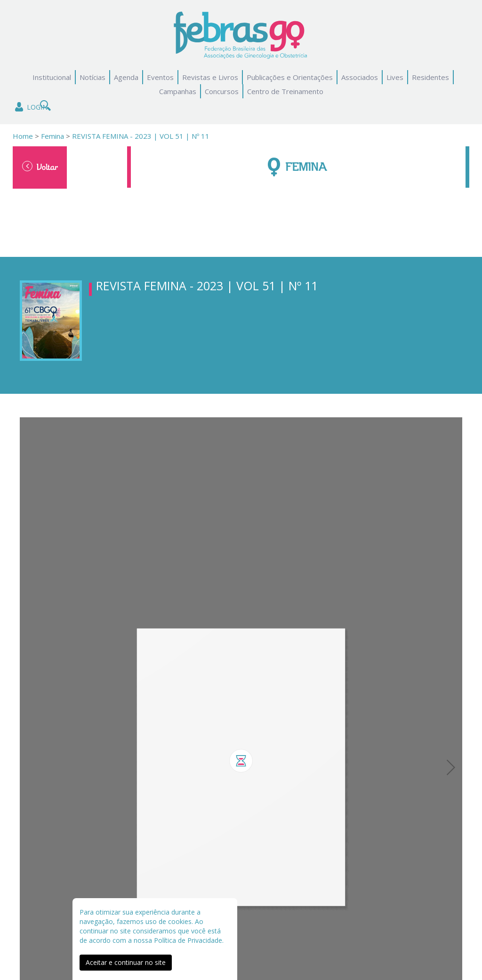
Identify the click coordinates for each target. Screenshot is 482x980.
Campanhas (178, 91)
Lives (395, 77)
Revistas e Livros (210, 77)
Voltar (40, 167)
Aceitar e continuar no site (126, 962)
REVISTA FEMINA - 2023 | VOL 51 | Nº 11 (141, 136)
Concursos (222, 91)
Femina (52, 136)
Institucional (52, 77)
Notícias (92, 77)
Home (23, 136)
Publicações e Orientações (290, 77)
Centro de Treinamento (285, 91)
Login (30, 107)
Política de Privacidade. (189, 940)
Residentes (430, 77)
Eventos (160, 77)
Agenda (126, 77)
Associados (360, 77)
